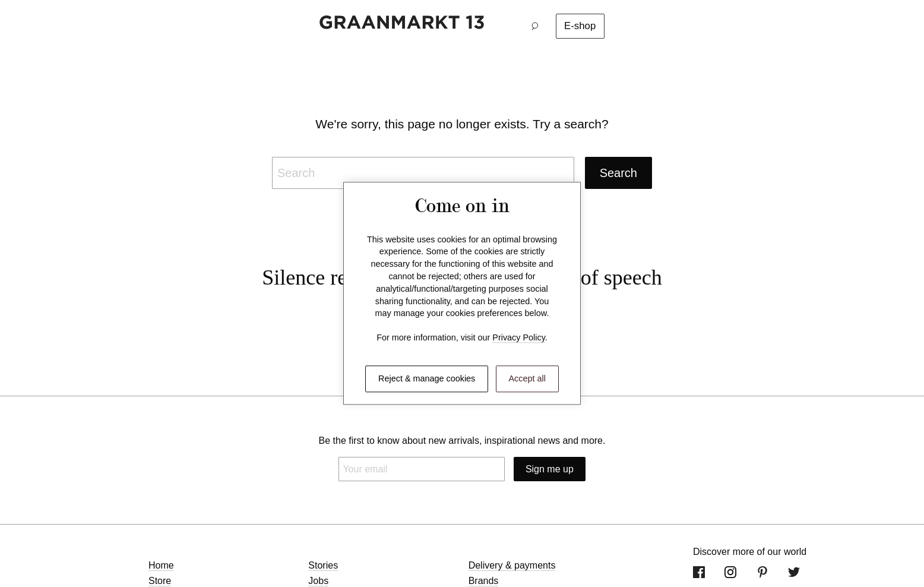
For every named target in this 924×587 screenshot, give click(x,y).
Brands (484, 581)
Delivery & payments (512, 565)
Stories (323, 565)
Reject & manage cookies (427, 378)
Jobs (318, 581)
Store (160, 581)
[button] (538, 26)
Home (161, 565)
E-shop (580, 26)
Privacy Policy (519, 338)
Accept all (527, 378)
